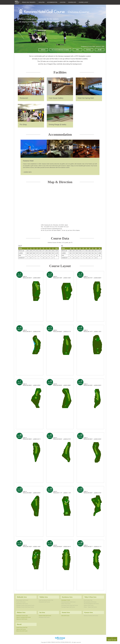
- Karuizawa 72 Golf (65, 600)
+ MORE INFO (27, 172)
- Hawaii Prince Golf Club (22, 627)
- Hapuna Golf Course (21, 629)
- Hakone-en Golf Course (21, 619)
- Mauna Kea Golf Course (22, 631)
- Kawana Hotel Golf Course (45, 616)
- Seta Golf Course (65, 616)
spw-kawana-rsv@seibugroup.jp (53, 229)
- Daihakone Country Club (22, 616)
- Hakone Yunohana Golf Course (23, 617)
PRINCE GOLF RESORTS (29, 2)
